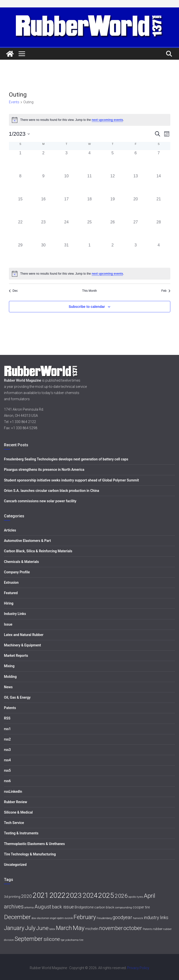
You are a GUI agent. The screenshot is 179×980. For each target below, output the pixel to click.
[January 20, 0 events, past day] (136, 208)
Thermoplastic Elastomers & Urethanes (34, 844)
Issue (8, 624)
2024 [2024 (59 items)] (90, 896)
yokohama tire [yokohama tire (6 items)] (74, 940)
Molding (10, 677)
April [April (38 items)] (149, 896)
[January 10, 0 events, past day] (67, 185)
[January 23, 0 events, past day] (44, 231)
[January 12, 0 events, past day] (113, 185)
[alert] (90, 274)
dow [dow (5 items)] (34, 918)
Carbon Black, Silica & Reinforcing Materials (38, 551)
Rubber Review (15, 802)
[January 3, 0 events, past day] (67, 162)
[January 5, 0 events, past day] (113, 162)
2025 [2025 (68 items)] (106, 895)
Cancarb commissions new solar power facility (40, 501)
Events (14, 102)
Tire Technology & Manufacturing (30, 854)
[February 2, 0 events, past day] (113, 254)
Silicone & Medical (18, 812)
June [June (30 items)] (42, 928)
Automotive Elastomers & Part (27, 541)
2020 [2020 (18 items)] (27, 896)
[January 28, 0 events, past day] (159, 231)
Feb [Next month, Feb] (166, 291)
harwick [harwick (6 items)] (138, 918)
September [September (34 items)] (29, 939)
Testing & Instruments (21, 833)
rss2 (7, 739)
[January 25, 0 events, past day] (90, 231)
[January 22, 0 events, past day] (20, 231)
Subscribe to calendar (87, 307)
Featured (11, 593)
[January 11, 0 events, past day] (90, 185)
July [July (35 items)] (30, 928)
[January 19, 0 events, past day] (113, 208)
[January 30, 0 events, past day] (44, 254)
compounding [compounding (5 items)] (123, 908)
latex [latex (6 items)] (52, 929)
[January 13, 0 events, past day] (136, 185)
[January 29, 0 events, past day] (20, 254)
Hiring (9, 603)
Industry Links (15, 614)
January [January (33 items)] (14, 928)
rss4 (7, 760)
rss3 (7, 750)
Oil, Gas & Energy (17, 697)
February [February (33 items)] (85, 917)
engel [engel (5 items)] (53, 918)
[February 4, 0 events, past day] (159, 254)
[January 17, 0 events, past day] (67, 208)
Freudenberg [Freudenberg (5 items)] (104, 918)
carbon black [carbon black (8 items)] (104, 907)
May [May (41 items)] (79, 928)
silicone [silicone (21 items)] (52, 939)
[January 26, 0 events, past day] (113, 231)
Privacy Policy (138, 968)
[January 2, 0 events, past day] (44, 162)
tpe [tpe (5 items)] (63, 940)
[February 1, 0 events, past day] (90, 254)
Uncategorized (15, 865)
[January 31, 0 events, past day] (67, 254)
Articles (10, 530)
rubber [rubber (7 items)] (158, 929)
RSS (7, 718)
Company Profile (17, 572)
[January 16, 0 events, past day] (44, 208)
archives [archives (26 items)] (14, 907)
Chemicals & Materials (21, 562)
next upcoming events (107, 120)
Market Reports (16, 656)
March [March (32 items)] (64, 928)
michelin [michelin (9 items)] (92, 929)
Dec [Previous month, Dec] (13, 291)
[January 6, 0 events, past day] (136, 162)
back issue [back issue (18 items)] (63, 907)
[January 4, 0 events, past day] (90, 162)
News (8, 687)
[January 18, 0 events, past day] (90, 208)
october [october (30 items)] (133, 928)
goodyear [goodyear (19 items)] (122, 917)
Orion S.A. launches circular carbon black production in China (52, 491)
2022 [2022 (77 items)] (57, 895)
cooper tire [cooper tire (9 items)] (141, 907)
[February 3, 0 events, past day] (136, 254)
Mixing (9, 666)
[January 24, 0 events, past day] (67, 231)
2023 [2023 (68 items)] (74, 895)
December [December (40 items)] (17, 917)
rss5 (7, 770)
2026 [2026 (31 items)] (121, 896)
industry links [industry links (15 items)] (156, 918)
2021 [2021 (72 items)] (41, 895)
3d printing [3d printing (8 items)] (12, 897)
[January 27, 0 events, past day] (136, 231)
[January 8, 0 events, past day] (20, 185)
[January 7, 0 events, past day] (159, 162)
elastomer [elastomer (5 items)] (43, 918)
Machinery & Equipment (22, 645)
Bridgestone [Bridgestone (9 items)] (84, 907)
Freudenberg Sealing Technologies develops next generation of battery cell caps (66, 459)
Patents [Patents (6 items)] (148, 929)
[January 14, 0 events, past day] (159, 185)
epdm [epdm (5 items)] (60, 918)
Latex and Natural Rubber (24, 635)
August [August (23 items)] (43, 907)
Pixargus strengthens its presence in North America (44, 470)
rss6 (7, 781)
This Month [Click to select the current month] (89, 291)
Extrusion (11, 583)
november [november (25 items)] (111, 928)
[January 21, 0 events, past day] (159, 208)
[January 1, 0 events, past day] (20, 162)
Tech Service (14, 823)
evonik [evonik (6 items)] (69, 918)
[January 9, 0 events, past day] (44, 185)
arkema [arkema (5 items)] (29, 908)
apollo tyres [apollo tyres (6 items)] (136, 897)
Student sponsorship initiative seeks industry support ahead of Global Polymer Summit (71, 480)
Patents (10, 708)
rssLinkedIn (13, 792)
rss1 (7, 729)
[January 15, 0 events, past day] (20, 208)
